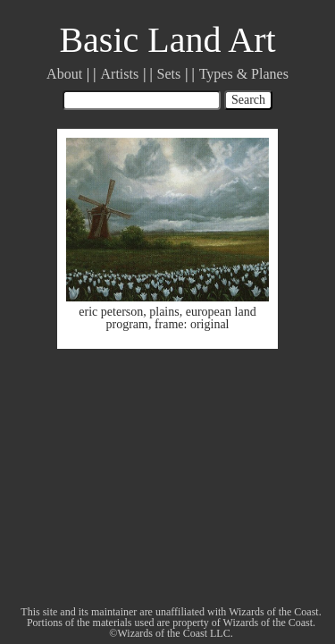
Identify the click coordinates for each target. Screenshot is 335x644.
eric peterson (111, 312)
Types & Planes (244, 74)
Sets (169, 74)
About (64, 74)
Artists (120, 74)
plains (164, 312)
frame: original (192, 324)
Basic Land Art (167, 40)
